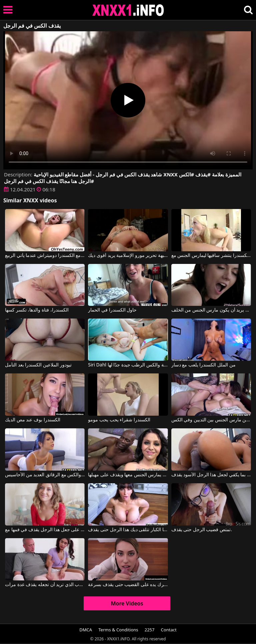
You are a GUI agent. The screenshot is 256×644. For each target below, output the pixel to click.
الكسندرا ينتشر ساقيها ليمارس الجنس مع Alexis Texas (211, 256)
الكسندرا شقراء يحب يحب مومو (119, 420)
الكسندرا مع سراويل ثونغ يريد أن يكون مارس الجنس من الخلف (211, 310)
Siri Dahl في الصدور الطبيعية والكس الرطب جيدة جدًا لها (128, 365)
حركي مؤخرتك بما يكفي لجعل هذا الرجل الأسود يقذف (211, 475)
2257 (150, 630)
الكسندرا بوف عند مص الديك (33, 420)
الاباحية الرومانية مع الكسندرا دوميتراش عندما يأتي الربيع (45, 256)
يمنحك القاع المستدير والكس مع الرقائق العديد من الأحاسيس (45, 475)
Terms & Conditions (118, 630)
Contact (169, 630)
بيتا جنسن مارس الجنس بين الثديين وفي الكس (211, 420)
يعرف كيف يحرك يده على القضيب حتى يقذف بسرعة (128, 585)
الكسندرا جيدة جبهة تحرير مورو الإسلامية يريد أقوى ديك (128, 256)
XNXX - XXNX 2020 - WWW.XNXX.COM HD (128, 10)
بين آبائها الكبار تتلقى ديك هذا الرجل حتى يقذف (128, 530)
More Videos (127, 603)
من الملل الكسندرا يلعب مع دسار (203, 365)
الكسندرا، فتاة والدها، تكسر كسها (37, 310)
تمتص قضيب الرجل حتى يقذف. (202, 530)
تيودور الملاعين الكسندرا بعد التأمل (38, 365)
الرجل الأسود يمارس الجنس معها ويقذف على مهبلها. (128, 475)
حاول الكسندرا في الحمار (112, 310)
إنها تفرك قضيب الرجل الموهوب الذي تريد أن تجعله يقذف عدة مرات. (45, 585)
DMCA (86, 630)
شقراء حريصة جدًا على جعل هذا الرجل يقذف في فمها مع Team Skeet (45, 530)
